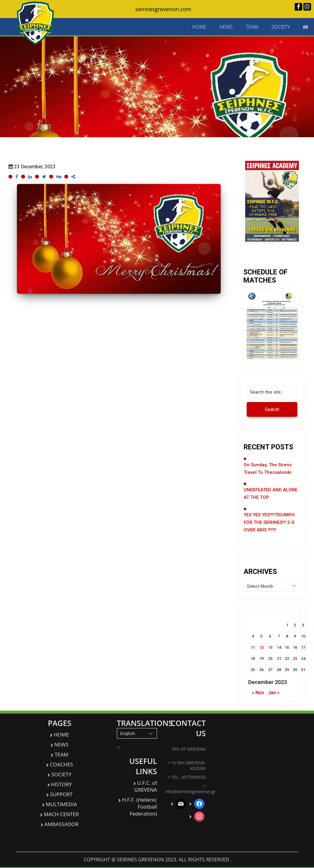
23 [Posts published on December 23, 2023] (295, 663)
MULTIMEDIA (61, 808)
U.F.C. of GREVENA (146, 790)
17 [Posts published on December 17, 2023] (303, 652)
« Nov (258, 697)
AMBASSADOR (61, 828)
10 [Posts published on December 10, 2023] (303, 640)
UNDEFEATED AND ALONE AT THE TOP (271, 498)
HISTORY (61, 789)
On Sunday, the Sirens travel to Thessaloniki (268, 473)
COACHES (61, 769)
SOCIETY (281, 29)
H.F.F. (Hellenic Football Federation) (139, 811)
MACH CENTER (61, 818)
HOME (200, 29)
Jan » (274, 697)
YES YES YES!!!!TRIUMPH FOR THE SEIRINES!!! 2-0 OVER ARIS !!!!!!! (269, 527)
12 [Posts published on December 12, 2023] (261, 652)
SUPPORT (61, 798)
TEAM (252, 29)
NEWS (226, 29)
